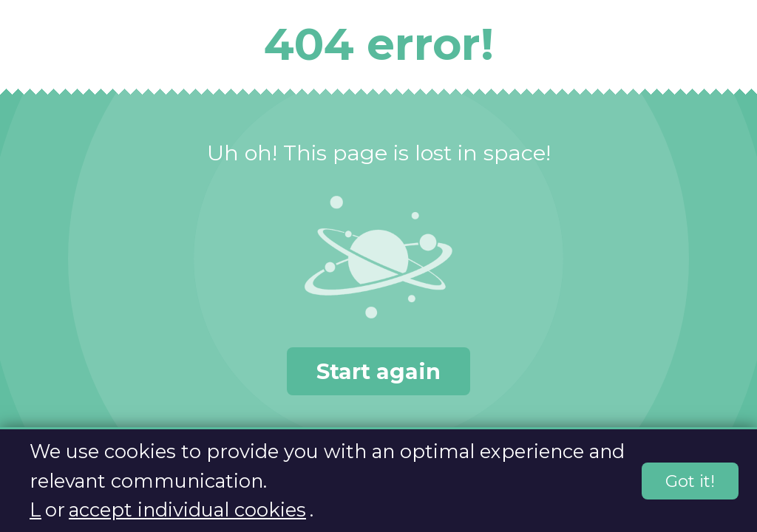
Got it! (690, 482)
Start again (378, 371)
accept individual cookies (187, 510)
